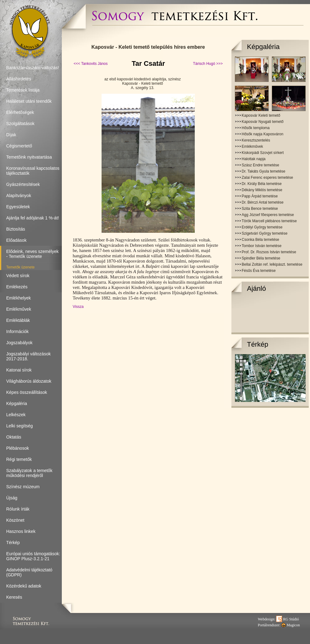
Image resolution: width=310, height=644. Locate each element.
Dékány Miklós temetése (262, 190)
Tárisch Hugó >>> (208, 64)
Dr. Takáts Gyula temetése (264, 171)
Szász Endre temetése (260, 165)
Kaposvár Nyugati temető (263, 122)
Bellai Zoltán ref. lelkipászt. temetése (272, 264)
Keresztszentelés (256, 140)
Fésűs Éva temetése (259, 271)
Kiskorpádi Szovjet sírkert (263, 153)
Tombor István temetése (262, 246)
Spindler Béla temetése (261, 258)
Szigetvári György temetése (264, 233)
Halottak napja (254, 159)
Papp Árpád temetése (260, 196)
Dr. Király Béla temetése (262, 184)
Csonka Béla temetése (260, 240)
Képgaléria (263, 47)
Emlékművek (252, 146)
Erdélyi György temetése (262, 227)
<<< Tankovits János (91, 64)
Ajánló (256, 288)
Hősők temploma (256, 128)
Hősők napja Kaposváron (262, 134)
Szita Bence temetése (260, 209)
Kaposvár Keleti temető (261, 115)
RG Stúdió (287, 619)
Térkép (258, 344)
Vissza (78, 307)
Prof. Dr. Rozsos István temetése (269, 252)
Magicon (291, 625)
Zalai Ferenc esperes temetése (267, 178)
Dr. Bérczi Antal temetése (263, 202)
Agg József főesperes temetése (268, 215)
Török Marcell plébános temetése (269, 221)
